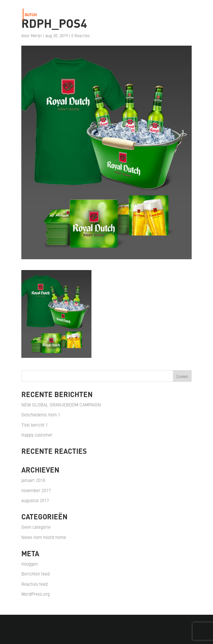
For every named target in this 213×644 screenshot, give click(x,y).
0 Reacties (80, 35)
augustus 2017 (35, 500)
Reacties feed (34, 584)
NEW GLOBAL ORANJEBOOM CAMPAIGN (61, 405)
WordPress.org (35, 594)
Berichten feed (35, 574)
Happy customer (37, 435)
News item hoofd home (44, 537)
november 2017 (36, 490)
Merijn (36, 35)
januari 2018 (33, 480)
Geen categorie (36, 527)
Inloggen (30, 564)
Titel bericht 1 (35, 425)
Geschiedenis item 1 (41, 414)
